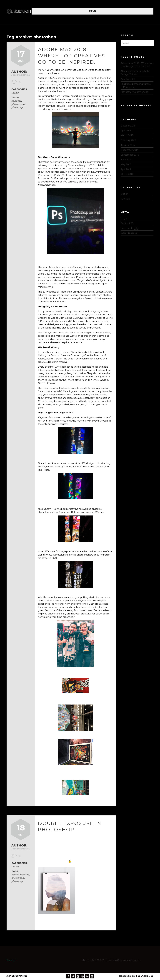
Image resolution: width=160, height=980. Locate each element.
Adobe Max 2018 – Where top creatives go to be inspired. (71, 56)
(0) (20, 82)
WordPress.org (129, 233)
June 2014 (126, 160)
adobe (18, 101)
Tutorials (125, 199)
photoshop (17, 107)
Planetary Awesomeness (134, 92)
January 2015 (128, 145)
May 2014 (126, 164)
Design (15, 93)
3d (13, 101)
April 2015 (126, 131)
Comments (129, 228)
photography (18, 104)
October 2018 (128, 126)
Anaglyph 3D (128, 79)
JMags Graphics (17, 976)
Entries (127, 223)
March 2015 (127, 135)
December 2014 (129, 150)
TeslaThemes (145, 976)
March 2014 (127, 174)
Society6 (11, 960)
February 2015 (128, 140)
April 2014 (126, 169)
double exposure (20, 875)
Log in (124, 218)
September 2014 (130, 155)
